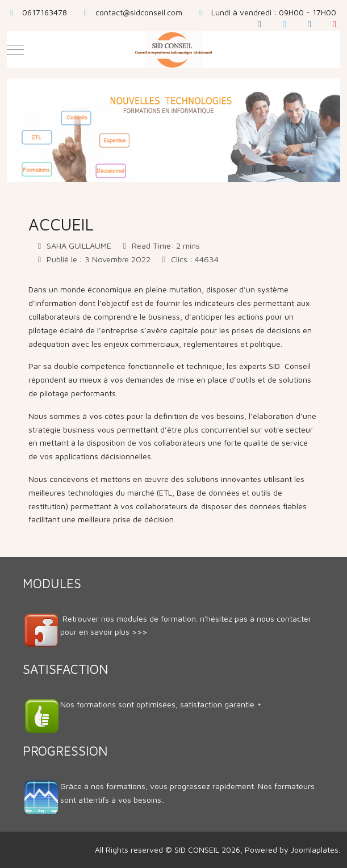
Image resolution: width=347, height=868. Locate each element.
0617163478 (45, 12)
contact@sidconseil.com (139, 12)
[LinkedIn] (310, 24)
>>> (139, 632)
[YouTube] (335, 24)
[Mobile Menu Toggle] (15, 49)
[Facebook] (260, 24)
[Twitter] (285, 24)
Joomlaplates (315, 850)
